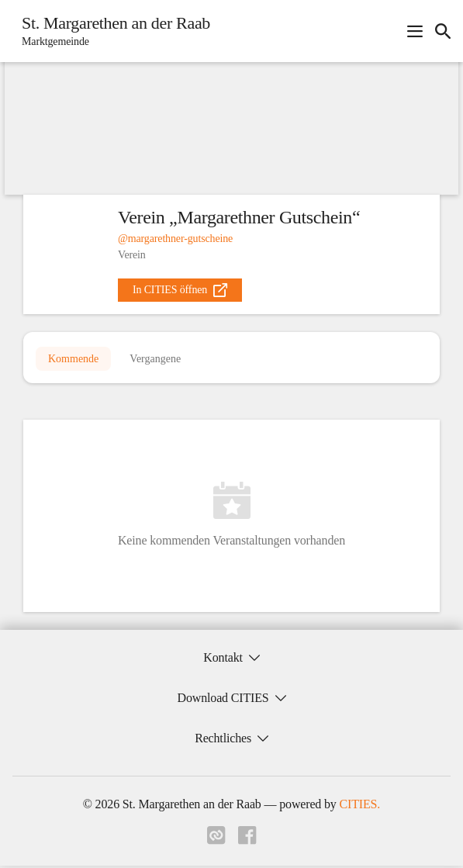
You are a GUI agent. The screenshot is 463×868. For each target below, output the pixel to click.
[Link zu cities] (216, 842)
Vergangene (155, 360)
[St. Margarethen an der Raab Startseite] (111, 31)
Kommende (73, 360)
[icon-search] (443, 31)
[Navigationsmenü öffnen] (415, 31)
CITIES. (360, 806)
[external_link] (180, 290)
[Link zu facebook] (247, 842)
